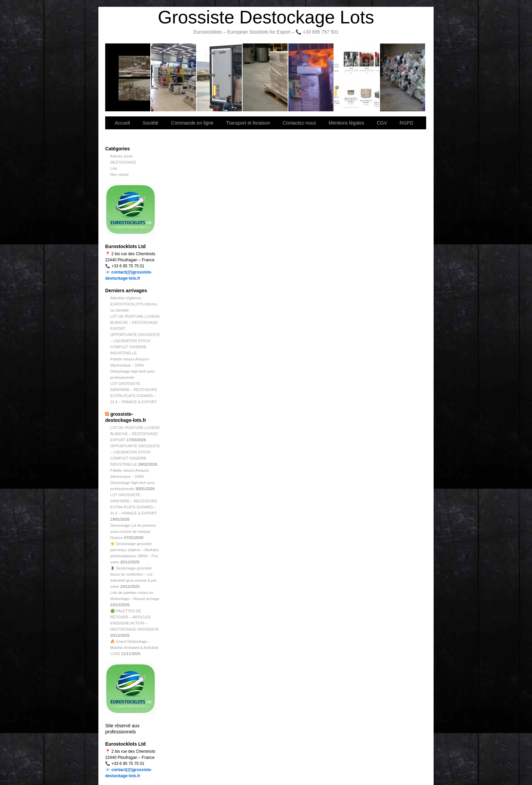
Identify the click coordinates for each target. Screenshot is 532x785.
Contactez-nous (265, 77)
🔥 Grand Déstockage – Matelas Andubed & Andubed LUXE (134, 648)
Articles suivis (122, 156)
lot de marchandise (357, 77)
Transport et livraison (220, 77)
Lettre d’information (311, 77)
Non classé (119, 174)
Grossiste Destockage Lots (266, 17)
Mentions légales (346, 123)
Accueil (122, 123)
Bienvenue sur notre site (128, 77)
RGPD (406, 123)
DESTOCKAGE (123, 162)
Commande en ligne (192, 123)
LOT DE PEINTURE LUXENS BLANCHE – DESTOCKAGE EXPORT (135, 322)
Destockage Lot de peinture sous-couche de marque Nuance (133, 531)
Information (403, 77)
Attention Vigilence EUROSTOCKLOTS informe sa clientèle (134, 304)
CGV (382, 123)
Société (174, 77)
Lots (114, 168)
